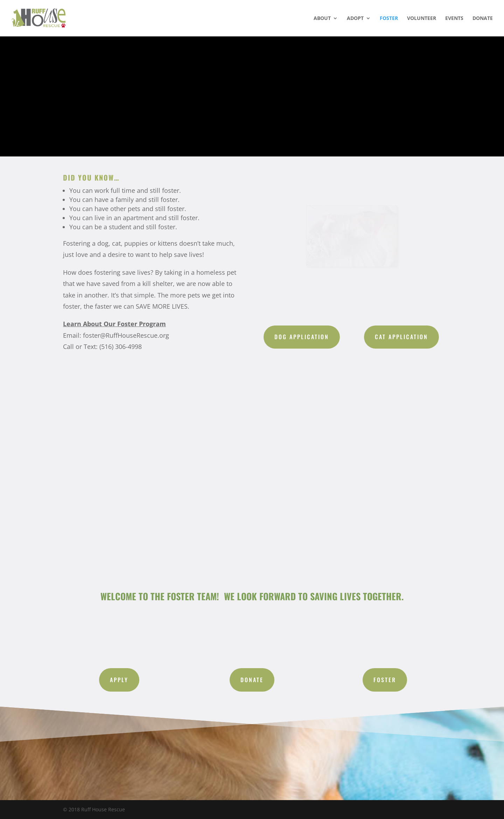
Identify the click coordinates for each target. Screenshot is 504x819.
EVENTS (454, 19)
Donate (252, 680)
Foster (385, 680)
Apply (119, 680)
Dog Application (302, 337)
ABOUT (322, 19)
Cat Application (401, 337)
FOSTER (389, 19)
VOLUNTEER (422, 19)
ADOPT (355, 19)
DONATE (483, 19)
